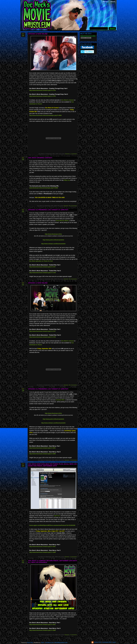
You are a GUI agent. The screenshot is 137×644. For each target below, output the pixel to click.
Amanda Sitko (60, 400)
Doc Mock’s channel (68, 100)
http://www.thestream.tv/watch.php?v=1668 (42, 454)
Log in (114, 642)
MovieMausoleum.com (61, 643)
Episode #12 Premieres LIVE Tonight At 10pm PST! (48, 210)
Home (105, 2)
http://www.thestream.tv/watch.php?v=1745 (42, 96)
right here (57, 516)
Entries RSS (98, 642)
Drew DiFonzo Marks (62, 221)
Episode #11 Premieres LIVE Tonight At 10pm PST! (48, 389)
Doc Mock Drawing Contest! (40, 158)
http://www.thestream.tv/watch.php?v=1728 (42, 273)
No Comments (73, 206)
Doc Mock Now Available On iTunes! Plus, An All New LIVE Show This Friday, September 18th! (52, 465)
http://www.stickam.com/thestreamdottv (53, 244)
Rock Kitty (30, 643)
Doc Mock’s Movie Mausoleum (71, 17)
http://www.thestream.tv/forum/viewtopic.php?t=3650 (45, 115)
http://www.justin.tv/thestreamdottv (53, 240)
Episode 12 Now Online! (38, 34)
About (113, 2)
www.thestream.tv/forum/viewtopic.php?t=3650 (44, 188)
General (67, 154)
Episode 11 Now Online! (38, 283)
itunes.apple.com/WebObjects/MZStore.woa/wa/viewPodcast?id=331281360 (52, 525)
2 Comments (73, 460)
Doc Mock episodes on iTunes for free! (41, 261)
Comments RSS (107, 642)
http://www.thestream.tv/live (53, 234)
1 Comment (74, 154)
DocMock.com (49, 643)
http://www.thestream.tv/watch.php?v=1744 (42, 90)
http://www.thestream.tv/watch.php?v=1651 (42, 448)
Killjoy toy (67, 180)
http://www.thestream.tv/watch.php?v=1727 (42, 267)
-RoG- (43, 643)
